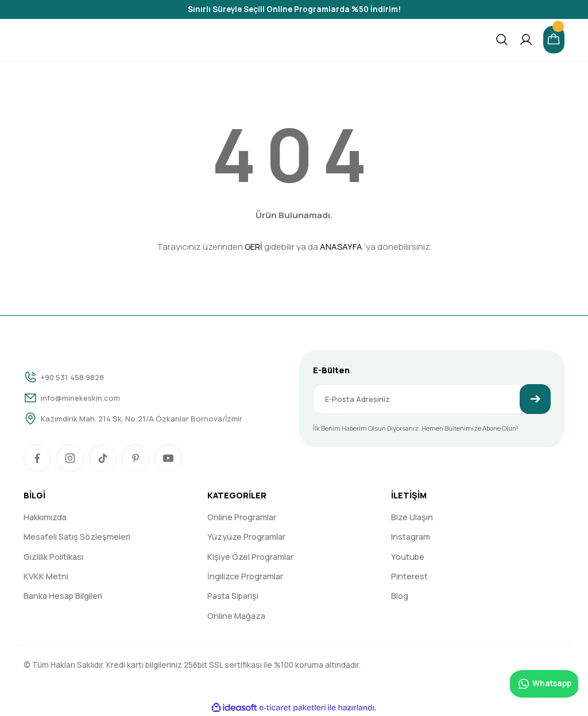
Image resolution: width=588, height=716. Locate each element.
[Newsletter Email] (432, 399)
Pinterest (409, 576)
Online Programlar (242, 517)
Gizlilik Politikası (53, 557)
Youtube (408, 557)
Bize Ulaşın (412, 517)
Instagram (411, 537)
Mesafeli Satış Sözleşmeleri (77, 537)
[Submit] (535, 399)
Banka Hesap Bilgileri (63, 596)
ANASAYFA (341, 247)
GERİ (254, 247)
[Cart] (554, 40)
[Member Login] (525, 40)
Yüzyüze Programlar (246, 537)
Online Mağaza (236, 616)
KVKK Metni (46, 576)
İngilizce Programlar (245, 576)
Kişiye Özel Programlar (250, 557)
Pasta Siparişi (233, 596)
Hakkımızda (45, 517)
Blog (400, 596)
